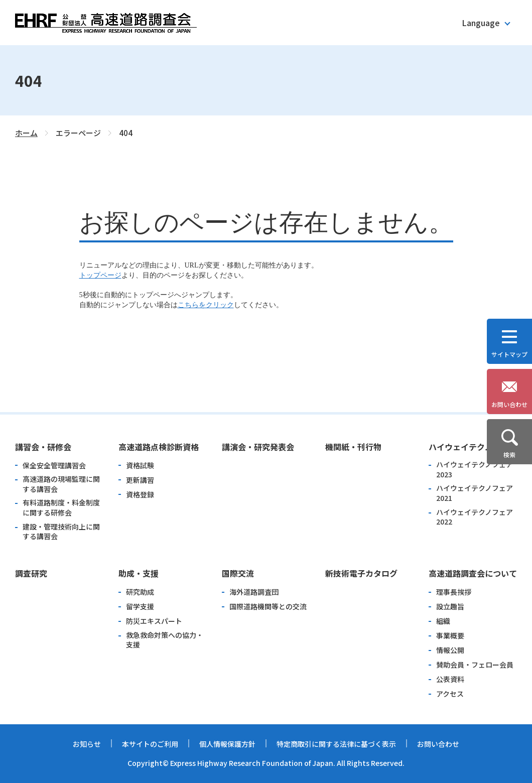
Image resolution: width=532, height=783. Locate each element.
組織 (443, 621)
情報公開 (450, 650)
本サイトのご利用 (150, 744)
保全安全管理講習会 (54, 466)
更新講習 (140, 480)
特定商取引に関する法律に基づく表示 (336, 744)
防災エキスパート (154, 621)
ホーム (26, 133)
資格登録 (140, 495)
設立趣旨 (450, 607)
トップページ (100, 275)
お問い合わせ (438, 744)
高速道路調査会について (473, 573)
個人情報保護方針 (227, 744)
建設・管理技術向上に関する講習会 (61, 532)
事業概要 (450, 636)
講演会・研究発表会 (258, 447)
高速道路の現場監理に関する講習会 (61, 484)
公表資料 (450, 679)
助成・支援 (139, 573)
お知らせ (87, 744)
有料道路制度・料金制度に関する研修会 (61, 508)
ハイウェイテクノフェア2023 (475, 470)
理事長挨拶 (454, 592)
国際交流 (238, 573)
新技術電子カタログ (361, 573)
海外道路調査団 (254, 592)
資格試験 (140, 466)
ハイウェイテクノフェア (473, 447)
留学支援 (140, 607)
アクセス (450, 694)
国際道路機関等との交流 (268, 607)
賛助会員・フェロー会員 (475, 665)
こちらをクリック (206, 305)
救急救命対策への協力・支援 (165, 640)
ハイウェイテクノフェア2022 (475, 517)
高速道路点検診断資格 (159, 447)
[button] (486, 23)
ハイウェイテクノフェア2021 (475, 493)
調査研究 (31, 573)
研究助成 (140, 592)
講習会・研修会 (43, 447)
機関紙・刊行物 (353, 447)
